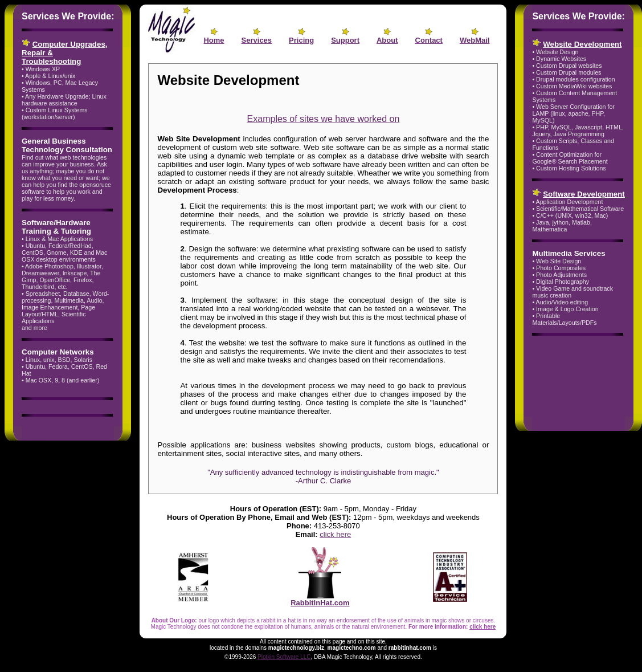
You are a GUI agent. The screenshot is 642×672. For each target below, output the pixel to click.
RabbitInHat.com (320, 599)
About (387, 40)
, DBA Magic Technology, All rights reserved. (366, 657)
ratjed (33, 435)
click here (335, 534)
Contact (429, 40)
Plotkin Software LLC (284, 657)
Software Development (584, 194)
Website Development (582, 44)
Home (214, 40)
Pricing (301, 40)
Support (345, 40)
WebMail (475, 40)
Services (257, 40)
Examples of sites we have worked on (324, 119)
